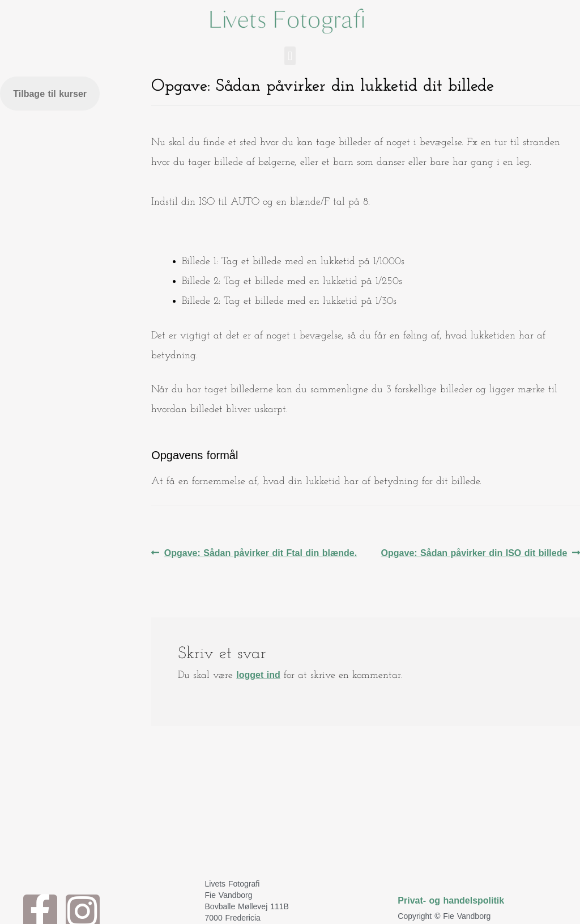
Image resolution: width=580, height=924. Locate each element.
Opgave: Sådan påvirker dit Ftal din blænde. (260, 550)
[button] (290, 56)
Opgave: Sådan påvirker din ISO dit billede (474, 550)
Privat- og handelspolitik (451, 900)
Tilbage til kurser (50, 94)
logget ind (258, 675)
